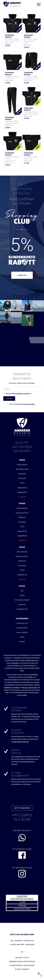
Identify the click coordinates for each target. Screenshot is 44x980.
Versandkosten (22, 628)
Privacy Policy (10, 394)
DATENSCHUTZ (29, 941)
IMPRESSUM (30, 945)
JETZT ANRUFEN (22, 808)
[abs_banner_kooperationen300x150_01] (22, 903)
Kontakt (22, 642)
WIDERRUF (19, 941)
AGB (12, 941)
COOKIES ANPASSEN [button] (17, 945)
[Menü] (38, 4)
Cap (22, 591)
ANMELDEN (22, 275)
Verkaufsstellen (22, 632)
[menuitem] (38, 4)
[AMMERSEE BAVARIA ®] (13, 4)
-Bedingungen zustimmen (19, 394)
